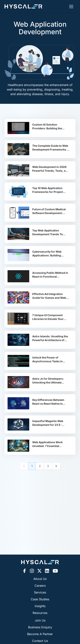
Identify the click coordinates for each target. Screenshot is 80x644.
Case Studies (40, 599)
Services (40, 592)
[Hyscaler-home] (23, 6)
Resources (40, 613)
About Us (40, 579)
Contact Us (40, 641)
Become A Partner (40, 634)
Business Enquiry (40, 627)
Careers (40, 586)
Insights (40, 606)
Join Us (40, 620)
